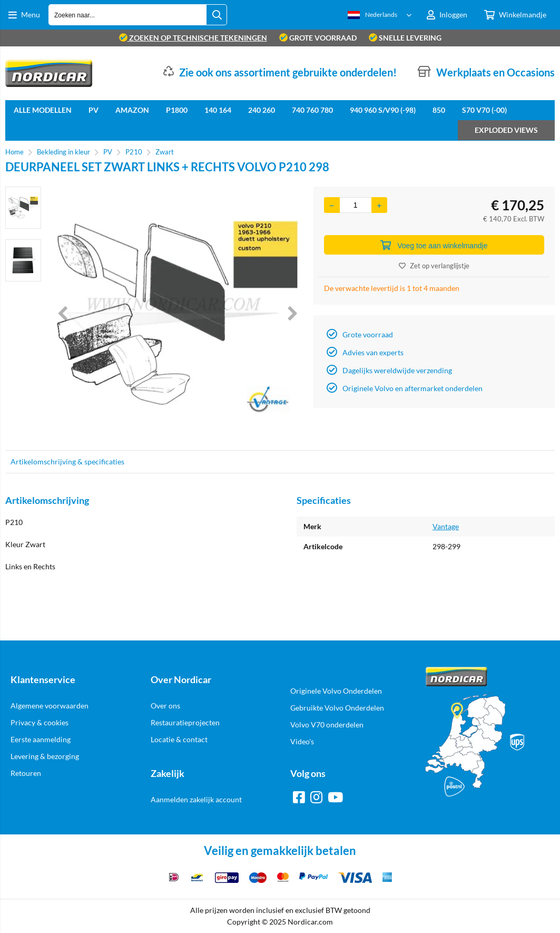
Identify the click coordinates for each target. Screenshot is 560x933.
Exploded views (506, 130)
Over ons (165, 706)
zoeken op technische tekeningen (193, 38)
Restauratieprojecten (185, 722)
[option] (23, 208)
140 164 (218, 110)
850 (439, 110)
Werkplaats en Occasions (495, 72)
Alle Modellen (43, 110)
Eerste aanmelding (41, 739)
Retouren (26, 773)
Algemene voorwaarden (50, 706)
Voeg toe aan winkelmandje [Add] (434, 245)
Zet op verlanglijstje (434, 266)
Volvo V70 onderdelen (327, 725)
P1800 (177, 110)
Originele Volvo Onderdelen (336, 691)
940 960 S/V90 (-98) (383, 110)
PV (94, 110)
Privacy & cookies (40, 722)
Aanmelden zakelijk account (196, 799)
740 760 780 (312, 110)
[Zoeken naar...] (217, 15)
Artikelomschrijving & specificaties (67, 461)
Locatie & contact (179, 739)
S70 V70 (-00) (484, 110)
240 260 (262, 110)
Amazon (132, 110)
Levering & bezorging (45, 756)
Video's (302, 741)
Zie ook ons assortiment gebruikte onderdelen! (288, 72)
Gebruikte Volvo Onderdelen (337, 708)
